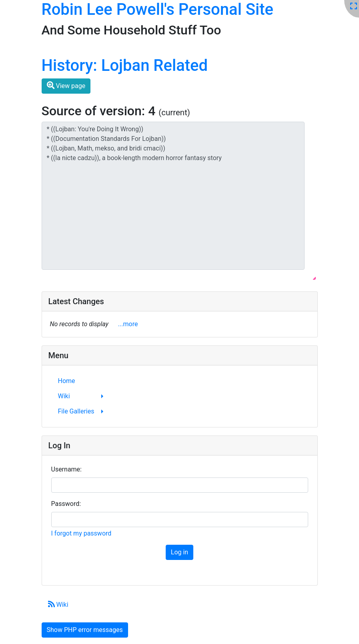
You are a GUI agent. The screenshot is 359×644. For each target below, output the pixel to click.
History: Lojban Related (125, 65)
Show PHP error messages (85, 630)
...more (128, 324)
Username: (66, 469)
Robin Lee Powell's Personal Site (157, 9)
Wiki (58, 605)
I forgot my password (81, 533)
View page (66, 85)
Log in (179, 552)
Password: (66, 504)
